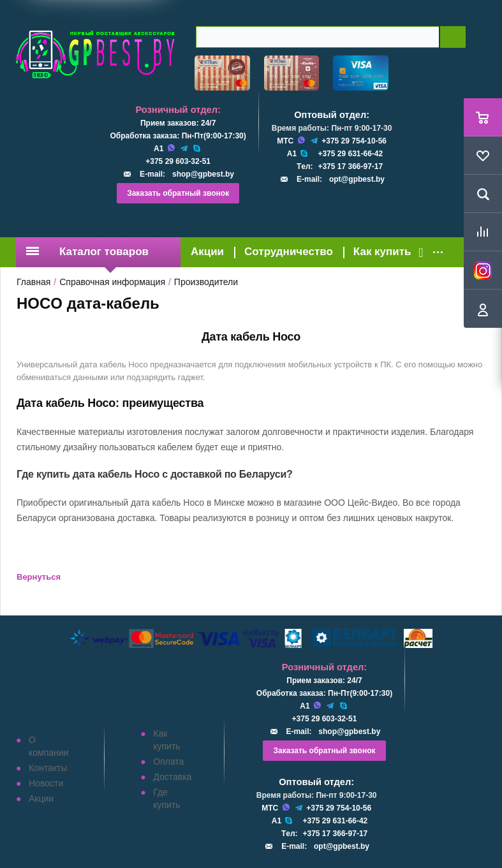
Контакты (48, 768)
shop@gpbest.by (203, 174)
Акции (207, 252)
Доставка (172, 777)
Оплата (168, 761)
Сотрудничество (289, 252)
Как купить (382, 252)
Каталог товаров (87, 252)
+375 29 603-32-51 (178, 161)
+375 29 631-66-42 (350, 154)
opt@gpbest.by (357, 179)
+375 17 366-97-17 (350, 166)
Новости (46, 783)
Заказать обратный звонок (178, 193)
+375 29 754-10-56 (354, 141)
